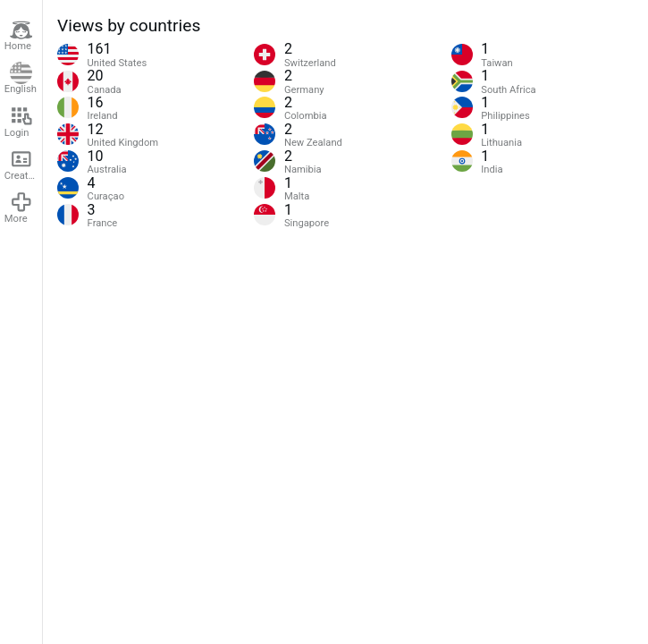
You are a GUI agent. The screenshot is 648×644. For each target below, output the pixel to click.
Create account (23, 165)
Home (19, 36)
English (21, 79)
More (19, 208)
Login (19, 122)
